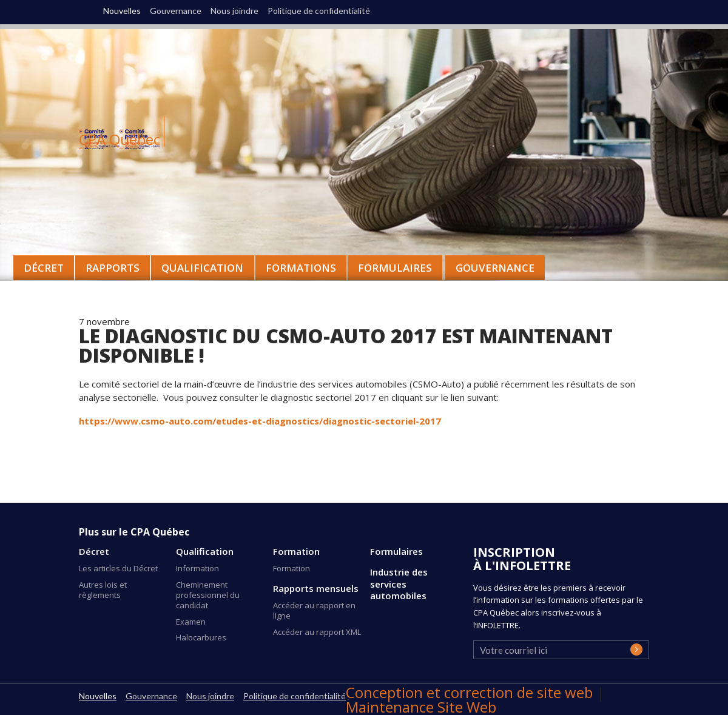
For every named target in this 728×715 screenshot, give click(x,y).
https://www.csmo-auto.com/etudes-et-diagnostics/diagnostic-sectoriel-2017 (260, 421)
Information (197, 568)
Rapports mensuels (316, 589)
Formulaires (396, 552)
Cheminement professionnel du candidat (208, 595)
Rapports (113, 268)
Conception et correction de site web (471, 692)
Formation (296, 552)
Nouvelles (122, 11)
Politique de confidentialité (319, 11)
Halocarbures (201, 637)
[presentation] (572, 654)
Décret (94, 552)
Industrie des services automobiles (399, 584)
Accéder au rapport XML (317, 632)
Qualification (205, 552)
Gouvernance (495, 268)
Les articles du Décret (118, 568)
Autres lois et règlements (103, 590)
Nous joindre (234, 11)
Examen (191, 622)
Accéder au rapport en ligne (314, 610)
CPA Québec (120, 139)
